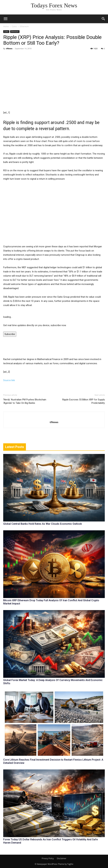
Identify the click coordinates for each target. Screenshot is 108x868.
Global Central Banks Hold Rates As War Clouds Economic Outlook (42, 524)
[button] (103, 19)
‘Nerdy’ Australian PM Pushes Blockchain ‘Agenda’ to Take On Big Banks (25, 401)
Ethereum (24, 26)
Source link (9, 380)
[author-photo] (54, 417)
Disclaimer (62, 858)
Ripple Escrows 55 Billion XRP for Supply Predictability (84, 401)
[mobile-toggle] (5, 19)
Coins (14, 26)
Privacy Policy (48, 858)
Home (6, 26)
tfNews (9, 48)
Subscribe (10, 334)
